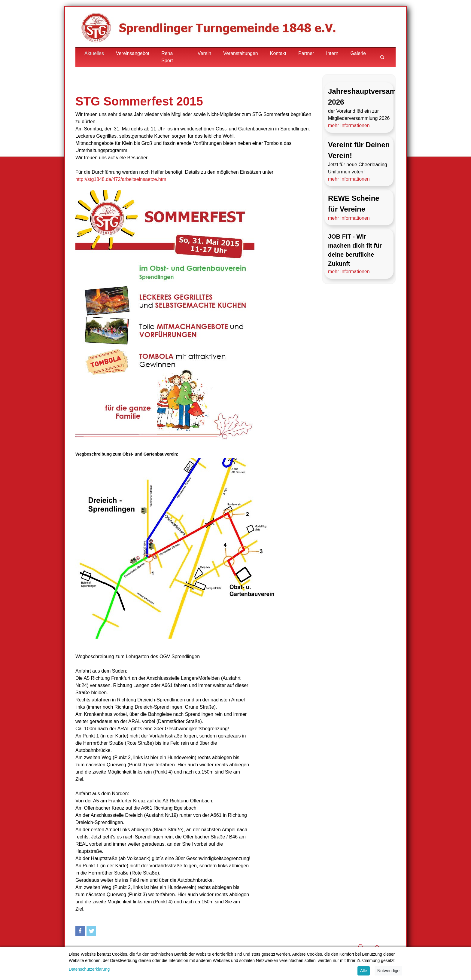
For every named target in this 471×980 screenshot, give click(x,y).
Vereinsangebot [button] (133, 53)
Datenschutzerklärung (89, 969)
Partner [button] (306, 53)
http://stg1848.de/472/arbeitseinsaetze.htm (121, 179)
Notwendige (388, 971)
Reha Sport (167, 57)
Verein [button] (204, 53)
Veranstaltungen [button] (241, 53)
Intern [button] (332, 53)
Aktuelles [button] (94, 53)
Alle (364, 971)
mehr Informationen (349, 125)
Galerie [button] (358, 53)
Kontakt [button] (278, 53)
